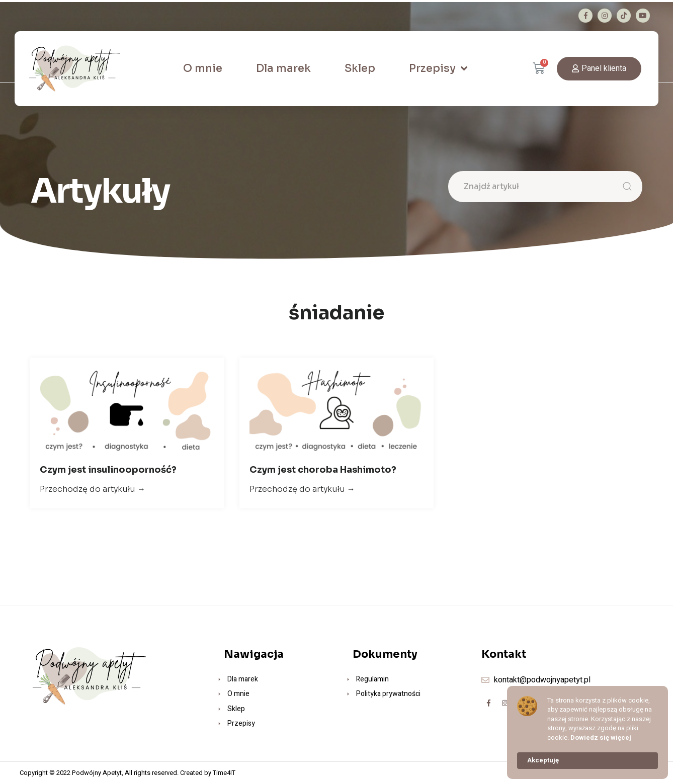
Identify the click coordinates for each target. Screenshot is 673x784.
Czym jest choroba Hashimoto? (323, 470)
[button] (599, 69)
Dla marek (283, 68)
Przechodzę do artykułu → (93, 489)
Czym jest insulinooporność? (108, 470)
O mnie (203, 68)
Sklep (360, 68)
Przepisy (438, 69)
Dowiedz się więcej (601, 738)
